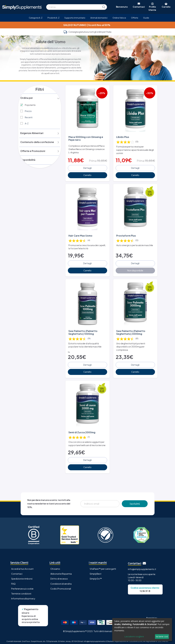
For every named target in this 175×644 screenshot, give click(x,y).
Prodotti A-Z (54, 18)
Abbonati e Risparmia (61, 572)
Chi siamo (55, 567)
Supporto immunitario (75, 18)
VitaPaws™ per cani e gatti (103, 567)
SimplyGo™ (96, 577)
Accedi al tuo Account (22, 567)
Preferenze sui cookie (22, 587)
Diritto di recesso (59, 577)
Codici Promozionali (61, 587)
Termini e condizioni (21, 591)
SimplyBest (95, 572)
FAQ (13, 582)
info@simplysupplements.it (142, 567)
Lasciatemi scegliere (134, 636)
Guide (146, 18)
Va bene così (162, 636)
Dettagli (87, 167)
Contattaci (17, 572)
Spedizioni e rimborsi (22, 577)
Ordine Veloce (119, 18)
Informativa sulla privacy (23, 596)
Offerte (135, 18)
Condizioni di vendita (61, 582)
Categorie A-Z (36, 18)
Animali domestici (99, 18)
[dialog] (142, 630)
